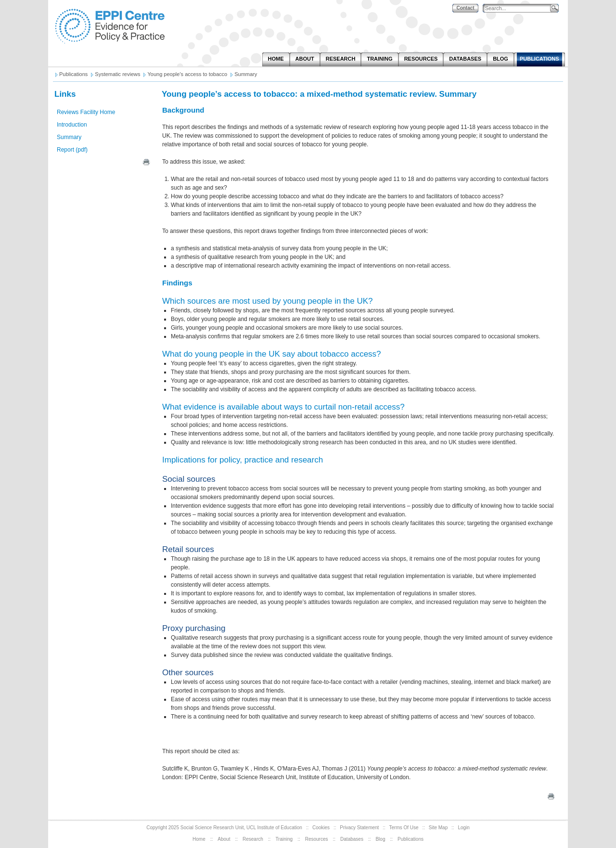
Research (253, 839)
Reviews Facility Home (86, 112)
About (224, 839)
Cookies (321, 828)
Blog (380, 839)
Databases (352, 839)
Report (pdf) (72, 150)
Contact (465, 8)
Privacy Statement (359, 828)
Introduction (72, 125)
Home (199, 839)
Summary (69, 137)
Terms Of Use (404, 828)
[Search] (519, 8)
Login (463, 828)
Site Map (438, 828)
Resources (317, 839)
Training (284, 839)
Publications (411, 839)
